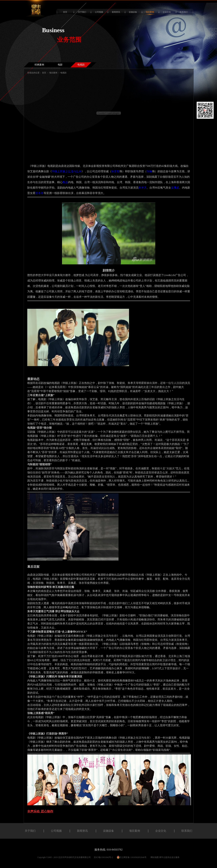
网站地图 (154, 857)
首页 (65, 12)
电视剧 (63, 73)
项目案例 (53, 73)
